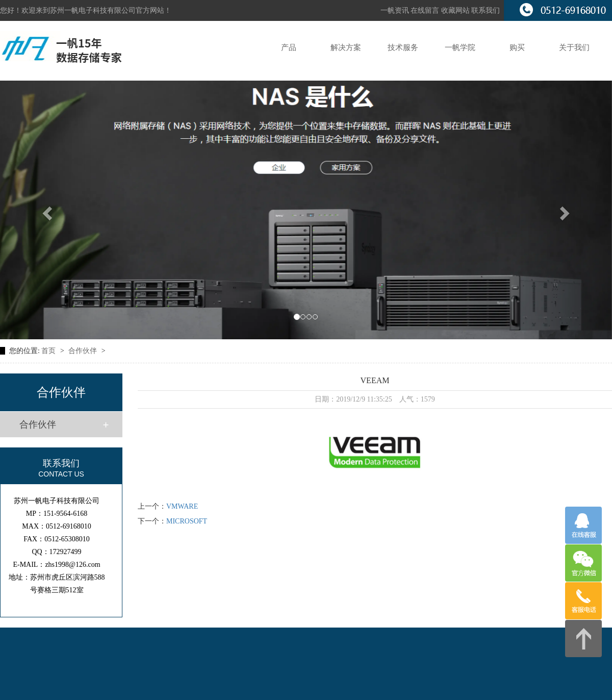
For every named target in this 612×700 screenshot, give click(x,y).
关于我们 (574, 47)
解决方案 (346, 47)
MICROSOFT (187, 521)
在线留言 (426, 10)
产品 (289, 47)
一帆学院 (460, 47)
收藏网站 (455, 10)
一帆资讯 (395, 10)
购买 (517, 47)
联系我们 (486, 10)
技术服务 (403, 47)
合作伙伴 (84, 351)
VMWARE (182, 506)
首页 (49, 351)
